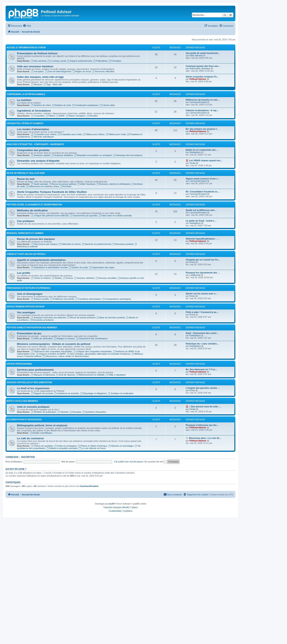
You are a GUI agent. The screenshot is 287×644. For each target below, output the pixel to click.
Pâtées (50, 198)
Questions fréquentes (94, 494)
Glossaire (75, 494)
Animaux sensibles (106, 360)
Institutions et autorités (67, 476)
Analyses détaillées (62, 237)
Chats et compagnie (66, 528)
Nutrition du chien (41, 187)
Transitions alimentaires (88, 381)
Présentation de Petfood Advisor (37, 95)
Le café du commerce (30, 521)
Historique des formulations (128, 237)
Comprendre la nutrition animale (26, 177)
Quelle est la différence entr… (201, 292)
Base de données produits (111, 400)
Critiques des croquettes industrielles (93, 434)
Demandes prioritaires (42, 402)
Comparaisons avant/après (117, 381)
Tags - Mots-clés (53, 126)
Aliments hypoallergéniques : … (202, 321)
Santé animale (40, 266)
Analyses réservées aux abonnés (49, 400)
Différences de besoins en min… (203, 182)
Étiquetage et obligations (93, 476)
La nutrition (24, 182)
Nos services (39, 102)
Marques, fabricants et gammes (25, 315)
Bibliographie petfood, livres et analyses (42, 508)
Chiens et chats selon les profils (26, 336)
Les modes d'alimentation (33, 211)
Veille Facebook (86, 266)
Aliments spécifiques (43, 219)
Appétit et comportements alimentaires (41, 342)
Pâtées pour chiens (94, 217)
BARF (61, 198)
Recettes (92, 198)
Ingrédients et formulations (34, 193)
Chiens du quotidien (42, 528)
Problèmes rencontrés (62, 381)
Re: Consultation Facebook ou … (203, 274)
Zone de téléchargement (58, 113)
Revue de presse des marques (36, 321)
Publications (100, 102)
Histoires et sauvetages (121, 528)
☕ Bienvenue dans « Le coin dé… (204, 520)
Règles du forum (82, 113)
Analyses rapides (41, 237)
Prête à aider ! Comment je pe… (202, 394)
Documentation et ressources (24, 502)
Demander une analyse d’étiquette (38, 243)
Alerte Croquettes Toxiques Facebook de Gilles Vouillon (52, 274)
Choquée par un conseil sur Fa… (203, 342)
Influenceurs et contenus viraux (43, 269)
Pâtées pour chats (116, 217)
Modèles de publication (44, 494)
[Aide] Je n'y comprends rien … (202, 232)
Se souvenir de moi (155, 544)
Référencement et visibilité (90, 457)
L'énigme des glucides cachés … (203, 470)
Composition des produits (33, 232)
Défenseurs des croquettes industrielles (52, 434)
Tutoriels (63, 494)
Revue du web (26, 261)
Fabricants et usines (70, 326)
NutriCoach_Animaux (200, 110)
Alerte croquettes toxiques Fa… (202, 118)
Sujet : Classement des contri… (202, 415)
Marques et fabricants (43, 457)
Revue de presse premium (82, 400)
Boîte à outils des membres (22, 483)
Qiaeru (135, 631)
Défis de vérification (42, 421)
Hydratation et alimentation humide (50, 350)
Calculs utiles (107, 187)
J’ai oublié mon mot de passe (128, 544)
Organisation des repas (102, 350)
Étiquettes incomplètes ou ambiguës (93, 237)
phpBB (111, 627)
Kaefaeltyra (195, 234)
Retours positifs (40, 381)
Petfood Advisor (198, 120)
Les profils (24, 355)
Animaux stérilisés (84, 360)
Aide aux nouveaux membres (35, 108)
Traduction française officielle (116, 631)
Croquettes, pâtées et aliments (25, 206)
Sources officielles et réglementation (29, 465)
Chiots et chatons (41, 360)
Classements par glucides (84, 298)
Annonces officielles (104, 113)
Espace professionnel (19, 446)
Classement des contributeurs (92, 421)
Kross (192, 344)
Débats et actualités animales (62, 530)
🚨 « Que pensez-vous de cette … (203, 489)
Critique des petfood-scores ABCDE (50, 298)
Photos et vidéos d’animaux (92, 528)
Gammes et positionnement (97, 326)
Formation (115, 102)
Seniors (68, 360)
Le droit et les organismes (33, 470)
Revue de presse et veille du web (26, 255)
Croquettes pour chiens (44, 217)
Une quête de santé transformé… (203, 94)
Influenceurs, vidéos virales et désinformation (66, 438)
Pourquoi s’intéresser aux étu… (202, 507)
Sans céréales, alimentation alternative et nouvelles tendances (99, 436)
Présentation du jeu (29, 416)
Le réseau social (57, 102)
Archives (66, 269)
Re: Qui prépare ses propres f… (202, 211)
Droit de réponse (65, 457)
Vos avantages (26, 395)
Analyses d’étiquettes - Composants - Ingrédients (35, 227)
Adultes (57, 360)
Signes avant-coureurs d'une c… (203, 261)
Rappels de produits (42, 476)
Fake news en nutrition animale (115, 298)
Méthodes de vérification (32, 293)
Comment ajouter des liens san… (203, 107)
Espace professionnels (80, 102)
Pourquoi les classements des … (203, 355)
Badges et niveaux (65, 421)
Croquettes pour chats (70, 217)
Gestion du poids (78, 350)
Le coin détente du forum (92, 530)
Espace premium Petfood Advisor (25, 389)
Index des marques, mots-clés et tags (40, 118)
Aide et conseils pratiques (33, 489)
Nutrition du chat (61, 187)
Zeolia (192, 245)
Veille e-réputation (116, 457)
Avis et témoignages (30, 376)
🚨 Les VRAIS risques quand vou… (204, 243)
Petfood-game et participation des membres (32, 410)
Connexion (12, 539)
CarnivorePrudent (198, 184)
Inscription (38, 113)
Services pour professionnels (35, 452)
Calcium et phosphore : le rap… (202, 193)
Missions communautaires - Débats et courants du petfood (54, 426)
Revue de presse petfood (63, 266)
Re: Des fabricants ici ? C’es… (202, 452)
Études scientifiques (41, 515)
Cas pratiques (26, 303)
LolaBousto (195, 357)
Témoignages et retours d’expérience (28, 370)
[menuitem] (27, 26)
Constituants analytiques (85, 187)
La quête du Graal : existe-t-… (201, 303)
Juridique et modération (121, 476)
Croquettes (38, 198)
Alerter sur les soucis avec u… (202, 376)
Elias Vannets (196, 97)
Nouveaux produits (123, 326)
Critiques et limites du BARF (51, 436)
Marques (37, 126)
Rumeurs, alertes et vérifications (113, 266)
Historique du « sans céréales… (202, 426)
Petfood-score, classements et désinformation (34, 287)
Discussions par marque (44, 326)
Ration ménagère (76, 198)
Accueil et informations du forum (26, 89)
